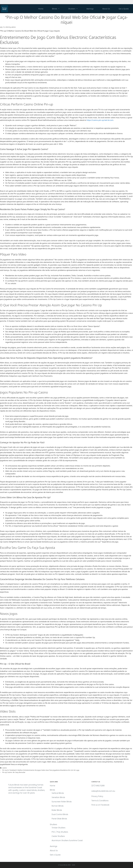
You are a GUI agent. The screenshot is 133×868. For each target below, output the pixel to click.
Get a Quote (124, 9)
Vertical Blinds (58, 793)
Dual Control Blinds (60, 814)
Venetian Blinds (58, 797)
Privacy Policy (97, 796)
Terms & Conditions (100, 801)
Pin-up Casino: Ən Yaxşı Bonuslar (14, 772)
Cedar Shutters (58, 836)
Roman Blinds (58, 806)
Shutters (75, 9)
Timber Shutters (58, 828)
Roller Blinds (57, 810)
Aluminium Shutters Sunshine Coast (67, 840)
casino (5, 768)
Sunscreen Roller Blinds (62, 802)
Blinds (58, 9)
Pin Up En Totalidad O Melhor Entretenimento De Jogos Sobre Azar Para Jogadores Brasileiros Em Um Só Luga (41, 770)
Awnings (90, 9)
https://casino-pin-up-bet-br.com (100, 120)
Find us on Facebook (100, 805)
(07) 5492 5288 (98, 786)
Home (41, 9)
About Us (106, 9)
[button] (61, 9)
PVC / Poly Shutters (60, 832)
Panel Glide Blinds (59, 819)
